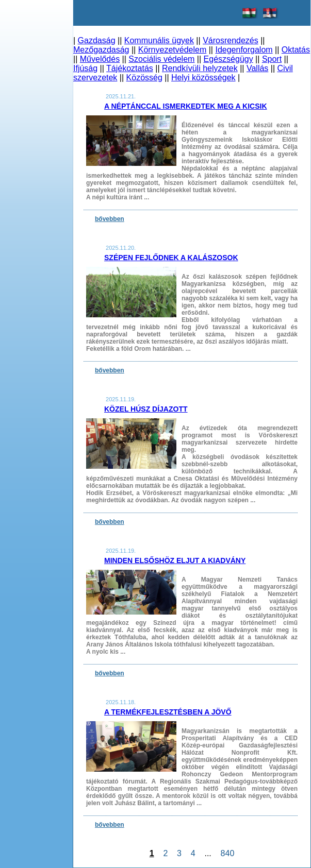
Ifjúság (85, 68)
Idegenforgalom (244, 50)
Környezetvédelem (173, 50)
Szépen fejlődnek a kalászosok (171, 258)
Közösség (144, 78)
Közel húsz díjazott (146, 409)
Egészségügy (228, 59)
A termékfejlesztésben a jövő (168, 712)
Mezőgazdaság (101, 50)
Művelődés (100, 59)
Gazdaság (97, 40)
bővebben (110, 219)
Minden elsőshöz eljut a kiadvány (175, 560)
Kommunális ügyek (159, 40)
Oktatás (296, 50)
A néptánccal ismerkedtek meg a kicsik (186, 106)
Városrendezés (231, 40)
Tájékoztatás (130, 68)
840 (227, 853)
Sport (272, 59)
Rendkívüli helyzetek (200, 68)
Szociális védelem (161, 59)
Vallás (257, 68)
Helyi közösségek (203, 78)
